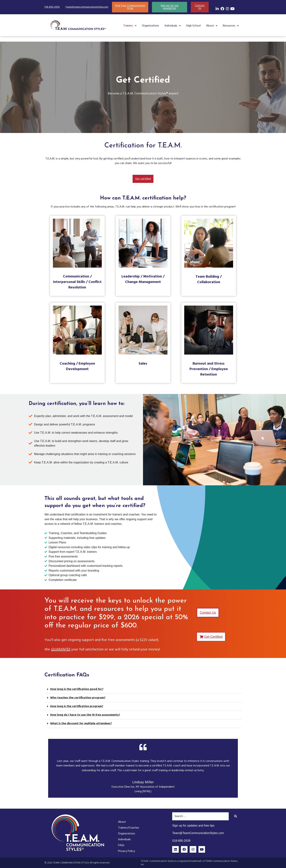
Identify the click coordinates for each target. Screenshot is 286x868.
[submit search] (236, 816)
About (212, 26)
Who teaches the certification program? (78, 698)
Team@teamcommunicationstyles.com (87, 7)
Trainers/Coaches (129, 828)
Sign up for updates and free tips (193, 826)
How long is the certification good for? (77, 689)
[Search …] (200, 816)
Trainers (130, 26)
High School (193, 26)
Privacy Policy (126, 851)
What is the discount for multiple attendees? (81, 724)
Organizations (150, 26)
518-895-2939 (52, 7)
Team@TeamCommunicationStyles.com (198, 833)
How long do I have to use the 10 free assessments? (85, 715)
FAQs (121, 845)
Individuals (173, 26)
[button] (130, 26)
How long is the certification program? (77, 706)
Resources (231, 26)
